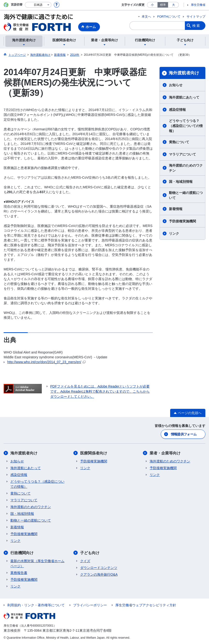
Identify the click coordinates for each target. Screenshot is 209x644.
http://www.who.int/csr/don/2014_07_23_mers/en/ (46, 362)
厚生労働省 (198, 5)
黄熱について (179, 142)
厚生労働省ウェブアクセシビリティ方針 (146, 605)
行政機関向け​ (22, 553)
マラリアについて (182, 154)
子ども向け (90, 553)
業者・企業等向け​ (165, 453)
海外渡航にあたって (184, 97)
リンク (174, 234)
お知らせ (176, 85)
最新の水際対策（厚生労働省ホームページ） (37, 563)
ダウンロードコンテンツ (99, 568)
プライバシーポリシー (90, 605)
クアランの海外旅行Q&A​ (99, 574)
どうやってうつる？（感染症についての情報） (186, 126)
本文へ (146, 17)
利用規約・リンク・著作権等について (36, 605)
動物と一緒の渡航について (186, 195)
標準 (163, 5)
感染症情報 (177, 110)
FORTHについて (169, 17)
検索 (196, 26)
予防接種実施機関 (182, 221)
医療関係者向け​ (94, 453)
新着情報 (176, 209)
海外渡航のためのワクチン (186, 168)
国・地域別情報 (181, 182)
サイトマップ (196, 17)
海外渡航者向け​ (184, 73)
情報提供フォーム (184, 434)
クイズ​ (85, 561)
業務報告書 (19, 573)
